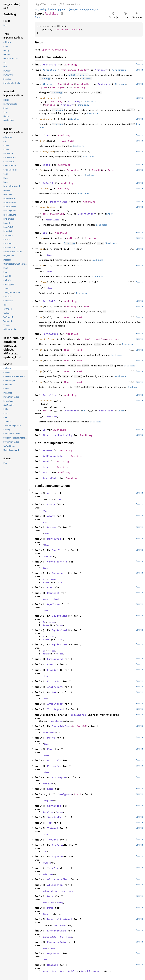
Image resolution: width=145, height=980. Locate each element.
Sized (50, 255)
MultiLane (48, 874)
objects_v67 (73, 9)
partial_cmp (47, 339)
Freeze (47, 450)
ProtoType (59, 777)
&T (85, 726)
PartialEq (49, 301)
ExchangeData (56, 931)
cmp (42, 238)
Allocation (55, 885)
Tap (49, 823)
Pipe (50, 749)
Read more (93, 113)
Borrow (52, 527)
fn (37, 87)
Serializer (71, 411)
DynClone (53, 604)
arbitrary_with (50, 98)
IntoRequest (56, 709)
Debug (46, 165)
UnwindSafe (50, 478)
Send (46, 461)
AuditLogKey (73, 29)
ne (41, 317)
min (42, 265)
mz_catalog (41, 9)
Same (50, 789)
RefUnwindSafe (53, 456)
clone (43, 141)
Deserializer (86, 214)
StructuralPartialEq (57, 435)
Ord (45, 233)
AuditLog (71, 65)
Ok (84, 411)
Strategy (48, 84)
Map (60, 84)
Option (59, 29)
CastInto (58, 550)
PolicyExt (54, 766)
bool (86, 306)
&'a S (78, 794)
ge (41, 382)
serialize (46, 400)
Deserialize (59, 202)
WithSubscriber (58, 879)
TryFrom (57, 845)
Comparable (60, 573)
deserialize (47, 207)
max (42, 249)
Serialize (49, 395)
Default (48, 183)
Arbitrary (49, 65)
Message (53, 965)
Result (96, 170)
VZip (55, 868)
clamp (43, 282)
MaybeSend (54, 953)
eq (41, 306)
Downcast (53, 593)
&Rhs (67, 317)
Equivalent (60, 616)
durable (52, 9)
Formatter (73, 170)
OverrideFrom (61, 726)
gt (41, 371)
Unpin (46, 472)
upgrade (61, 9)
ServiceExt (55, 817)
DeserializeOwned (60, 919)
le (41, 361)
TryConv (53, 840)
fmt (42, 170)
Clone (46, 135)
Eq (44, 430)
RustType (47, 784)
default (45, 188)
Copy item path (62, 13)
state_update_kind (89, 9)
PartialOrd (50, 334)
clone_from (47, 151)
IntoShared (78, 715)
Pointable (54, 760)
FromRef (53, 670)
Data (50, 896)
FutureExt (54, 681)
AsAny (51, 504)
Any (49, 493)
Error (111, 170)
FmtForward (55, 659)
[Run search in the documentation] (89, 4)
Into (55, 692)
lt (41, 350)
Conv (50, 587)
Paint (51, 738)
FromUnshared (55, 721)
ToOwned (53, 828)
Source (38, 17)
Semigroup (65, 794)
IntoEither (55, 704)
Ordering (91, 238)
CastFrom (47, 556)
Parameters (50, 70)
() (103, 170)
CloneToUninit (57, 562)
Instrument (55, 687)
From (50, 664)
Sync (46, 467)
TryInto (57, 857)
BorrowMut (54, 539)
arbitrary (46, 119)
